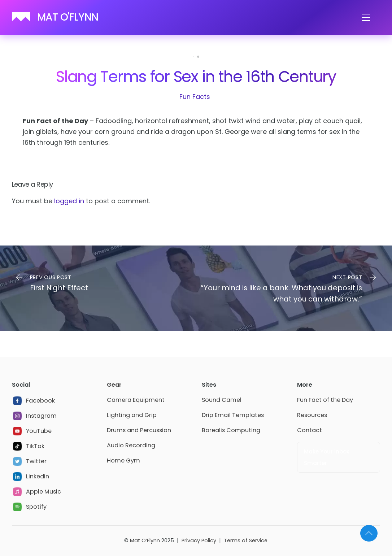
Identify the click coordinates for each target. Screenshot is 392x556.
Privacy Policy (199, 540)
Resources (312, 415)
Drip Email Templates (233, 415)
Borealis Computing (231, 430)
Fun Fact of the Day (325, 400)
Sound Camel (222, 400)
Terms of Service (246, 540)
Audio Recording (131, 445)
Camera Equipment (136, 400)
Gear (114, 385)
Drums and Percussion (139, 430)
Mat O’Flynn (145, 540)
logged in (69, 201)
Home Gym (123, 461)
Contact (310, 430)
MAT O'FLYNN (68, 17)
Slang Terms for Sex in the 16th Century (196, 77)
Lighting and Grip (132, 415)
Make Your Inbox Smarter (326, 457)
